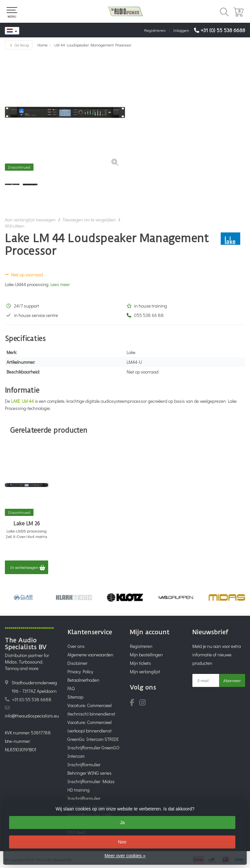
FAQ (71, 688)
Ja (122, 822)
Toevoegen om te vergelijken (89, 220)
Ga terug (19, 45)
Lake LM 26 (27, 524)
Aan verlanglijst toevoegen (30, 220)
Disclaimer (77, 663)
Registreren (155, 30)
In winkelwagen (28, 567)
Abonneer (232, 680)
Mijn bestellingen (146, 655)
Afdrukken (15, 226)
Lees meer (60, 284)
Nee (122, 842)
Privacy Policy (80, 671)
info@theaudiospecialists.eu (32, 716)
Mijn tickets (140, 663)
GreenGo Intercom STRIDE (93, 739)
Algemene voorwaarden (90, 655)
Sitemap (75, 697)
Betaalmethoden (83, 680)
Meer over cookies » (125, 856)
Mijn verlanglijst (145, 671)
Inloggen (181, 30)
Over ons (76, 646)
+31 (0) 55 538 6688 (223, 30)
